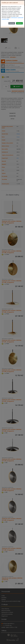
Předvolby (12, 23)
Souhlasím (19, 23)
